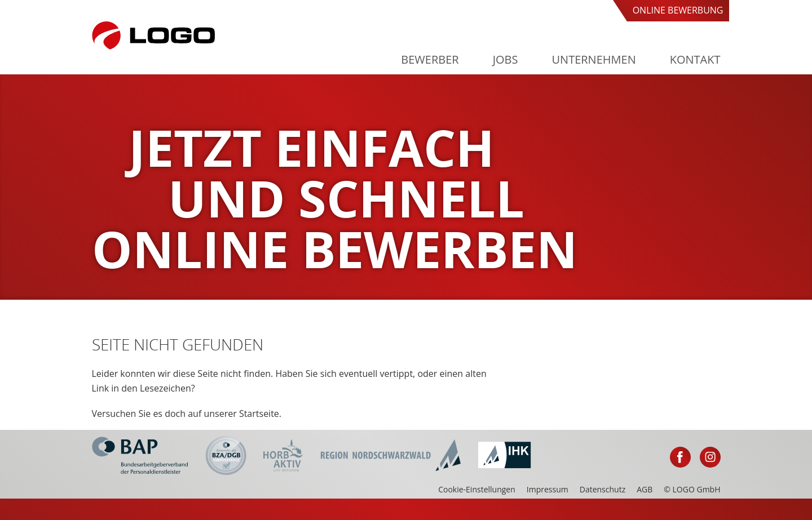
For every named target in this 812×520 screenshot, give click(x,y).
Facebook (680, 457)
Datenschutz (603, 489)
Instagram (710, 457)
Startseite (259, 414)
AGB (645, 489)
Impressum (548, 489)
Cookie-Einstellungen (477, 489)
